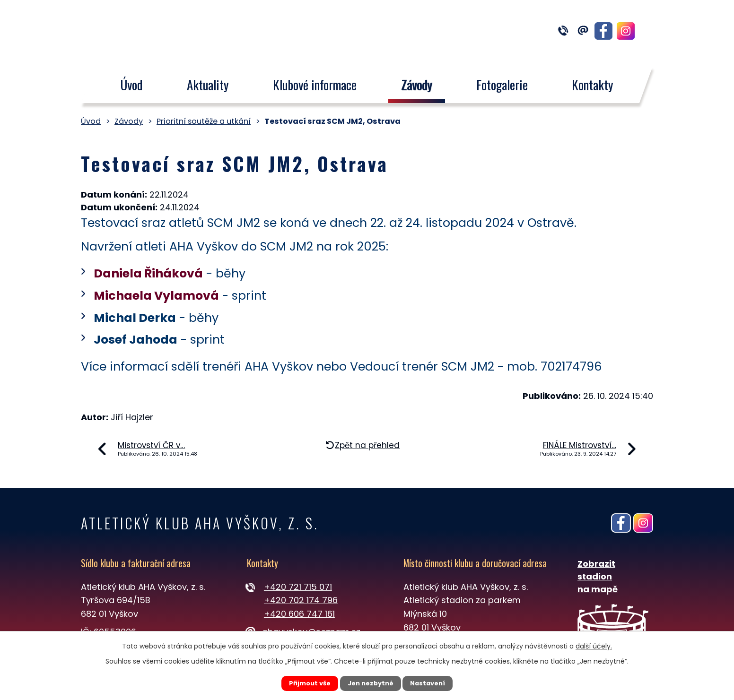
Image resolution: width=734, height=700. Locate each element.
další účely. (594, 645)
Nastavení (436, 683)
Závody (417, 85)
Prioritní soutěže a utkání (204, 121)
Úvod (131, 85)
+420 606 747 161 (299, 614)
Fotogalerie (502, 85)
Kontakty (593, 85)
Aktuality (208, 85)
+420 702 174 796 (301, 600)
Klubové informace (315, 85)
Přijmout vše (301, 683)
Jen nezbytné (371, 683)
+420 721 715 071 (298, 587)
